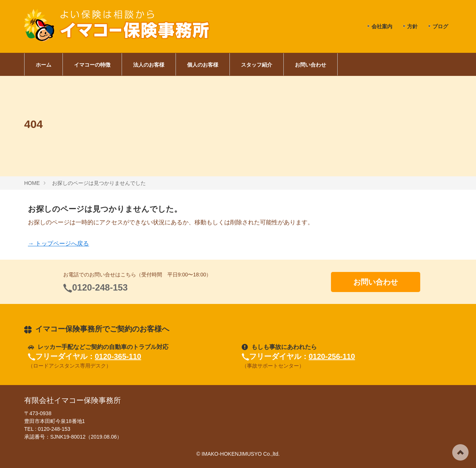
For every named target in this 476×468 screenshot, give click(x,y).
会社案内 (382, 26)
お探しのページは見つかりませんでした (99, 183)
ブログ (440, 26)
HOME (32, 183)
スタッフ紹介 (257, 65)
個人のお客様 (203, 65)
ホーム (44, 65)
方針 (412, 26)
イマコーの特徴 (92, 65)
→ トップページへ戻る (58, 243)
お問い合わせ (311, 65)
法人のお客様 (149, 65)
